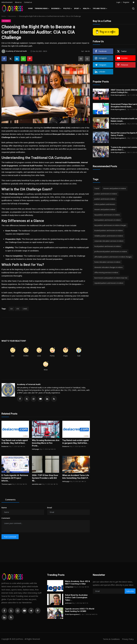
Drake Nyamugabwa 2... (119, 95)
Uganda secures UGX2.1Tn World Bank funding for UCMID (80, 610)
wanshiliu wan (37, 484)
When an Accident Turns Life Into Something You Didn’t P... (76, 477)
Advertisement (7, 2)
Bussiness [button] (56, 9)
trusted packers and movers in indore (109, 230)
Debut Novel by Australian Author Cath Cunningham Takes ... (76, 598)
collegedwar (69, 587)
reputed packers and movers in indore (109, 283)
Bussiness (12, 16)
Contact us (28, 2)
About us (18, 2)
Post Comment (10, 537)
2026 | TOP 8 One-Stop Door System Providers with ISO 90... (45, 478)
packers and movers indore (105, 199)
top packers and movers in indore (107, 215)
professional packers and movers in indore (111, 251)
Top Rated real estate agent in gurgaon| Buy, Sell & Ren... (75, 442)
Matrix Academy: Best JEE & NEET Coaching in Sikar (77, 583)
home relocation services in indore (107, 262)
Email (50, 508)
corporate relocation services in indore (109, 241)
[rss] (11, 617)
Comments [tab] (10, 500)
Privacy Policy (128, 639)
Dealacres (5, 446)
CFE (18, 309)
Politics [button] (68, 9)
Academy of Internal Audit (29, 384)
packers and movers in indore (106, 194)
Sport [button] (78, 9)
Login (118, 2)
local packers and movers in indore (108, 246)
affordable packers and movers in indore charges (113, 257)
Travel (97, 188)
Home (30, 8)
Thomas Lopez (7, 484)
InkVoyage (36, 449)
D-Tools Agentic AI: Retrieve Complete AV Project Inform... (15, 478)
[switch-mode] (134, 2)
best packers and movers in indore (108, 220)
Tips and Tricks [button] (100, 9)
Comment (6, 518)
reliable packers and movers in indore (109, 236)
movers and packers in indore (115, 188)
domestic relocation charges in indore (108, 267)
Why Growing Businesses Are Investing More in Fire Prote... (46, 443)
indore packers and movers (105, 204)
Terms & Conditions (111, 639)
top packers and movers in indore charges (110, 225)
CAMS (25, 309)
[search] (133, 9)
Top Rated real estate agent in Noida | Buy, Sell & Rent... (15, 442)
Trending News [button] (42, 9)
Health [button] (87, 9)
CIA (11, 309)
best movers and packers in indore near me (111, 278)
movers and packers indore (105, 209)
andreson (68, 603)
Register (126, 2)
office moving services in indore (106, 272)
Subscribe (130, 591)
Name (4, 508)
